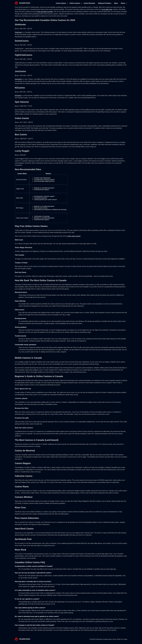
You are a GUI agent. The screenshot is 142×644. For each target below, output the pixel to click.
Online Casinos (75, 3)
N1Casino (18, 95)
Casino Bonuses (89, 3)
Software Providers (105, 3)
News (116, 3)
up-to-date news (107, 9)
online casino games (74, 236)
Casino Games (61, 3)
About (123, 3)
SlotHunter (18, 32)
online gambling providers (45, 12)
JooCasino (18, 79)
